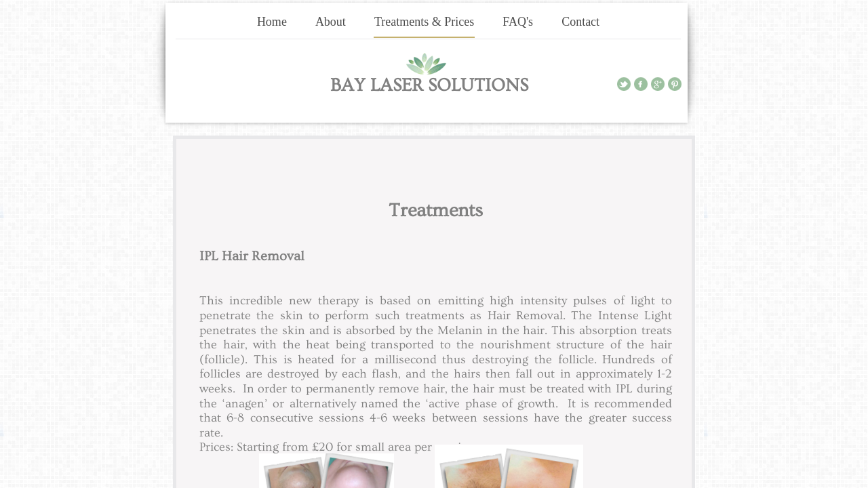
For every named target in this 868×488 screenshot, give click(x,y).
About (331, 22)
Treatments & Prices (424, 22)
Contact (580, 22)
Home (272, 22)
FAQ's (518, 22)
